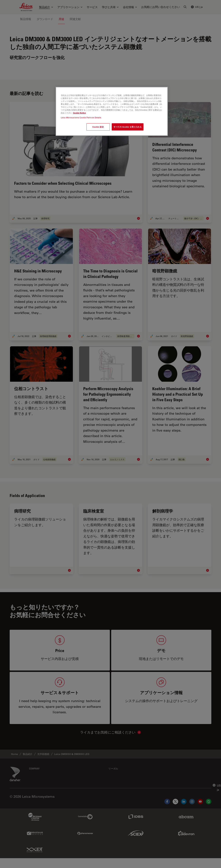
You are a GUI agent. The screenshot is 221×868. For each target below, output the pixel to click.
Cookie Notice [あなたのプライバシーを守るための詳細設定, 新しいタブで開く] (79, 113)
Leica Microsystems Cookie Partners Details (81, 117)
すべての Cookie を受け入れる (128, 127)
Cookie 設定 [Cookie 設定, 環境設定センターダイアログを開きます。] (98, 127)
